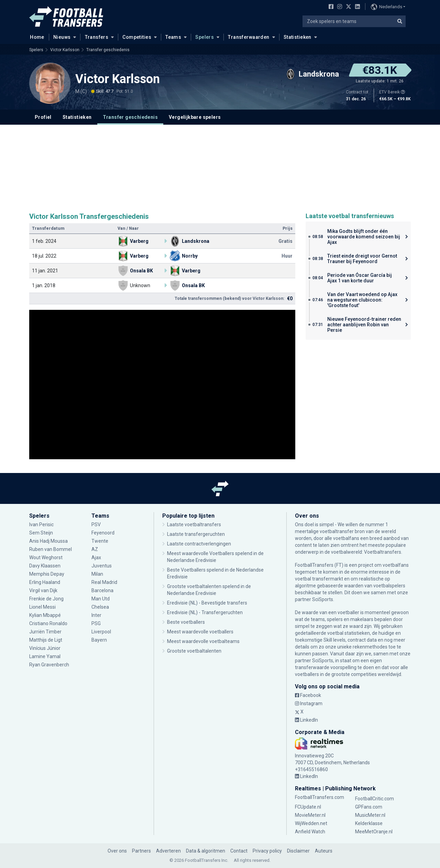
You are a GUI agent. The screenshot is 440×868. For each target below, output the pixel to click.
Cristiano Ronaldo (48, 623)
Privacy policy (267, 851)
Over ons (117, 851)
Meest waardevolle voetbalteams (203, 641)
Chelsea (100, 607)
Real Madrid (104, 582)
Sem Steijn (41, 533)
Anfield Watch (310, 832)
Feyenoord (103, 533)
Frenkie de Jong (46, 599)
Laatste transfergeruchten (196, 534)
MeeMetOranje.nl (374, 832)
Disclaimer (298, 851)
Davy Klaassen (45, 566)
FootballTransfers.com (320, 797)
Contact (239, 851)
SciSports (323, 599)
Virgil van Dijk (43, 590)
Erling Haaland (45, 582)
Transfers (97, 37)
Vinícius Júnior (45, 648)
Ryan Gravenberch (49, 665)
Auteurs (324, 851)
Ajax (96, 557)
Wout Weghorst (46, 557)
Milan (97, 574)
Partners (141, 851)
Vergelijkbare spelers (195, 117)
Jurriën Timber (45, 632)
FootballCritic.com (375, 799)
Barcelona (102, 590)
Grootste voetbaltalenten (194, 651)
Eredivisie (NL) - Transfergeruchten (205, 612)
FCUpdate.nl (308, 807)
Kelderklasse (369, 823)
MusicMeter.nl (370, 815)
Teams (173, 37)
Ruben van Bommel (51, 549)
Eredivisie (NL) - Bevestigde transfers (207, 603)
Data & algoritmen (206, 851)
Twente (100, 541)
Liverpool (101, 632)
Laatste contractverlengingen (199, 544)
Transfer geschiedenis (108, 50)
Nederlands (387, 7)
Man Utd (101, 599)
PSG (96, 623)
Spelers (205, 37)
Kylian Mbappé (45, 615)
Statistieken (298, 37)
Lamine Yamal (45, 656)
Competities (137, 37)
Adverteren (168, 851)
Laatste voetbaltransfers (194, 525)
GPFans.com (369, 807)
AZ (95, 549)
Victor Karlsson (65, 50)
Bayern (99, 640)
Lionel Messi (43, 607)
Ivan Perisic (41, 525)
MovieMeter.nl (310, 815)
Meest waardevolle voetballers (200, 632)
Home (35, 37)
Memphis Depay (47, 574)
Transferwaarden (249, 37)
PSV (96, 525)
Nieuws (62, 37)
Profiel (43, 117)
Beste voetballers (186, 622)
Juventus (102, 566)
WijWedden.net (311, 823)
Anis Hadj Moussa (48, 541)
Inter (96, 615)
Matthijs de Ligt (46, 640)
